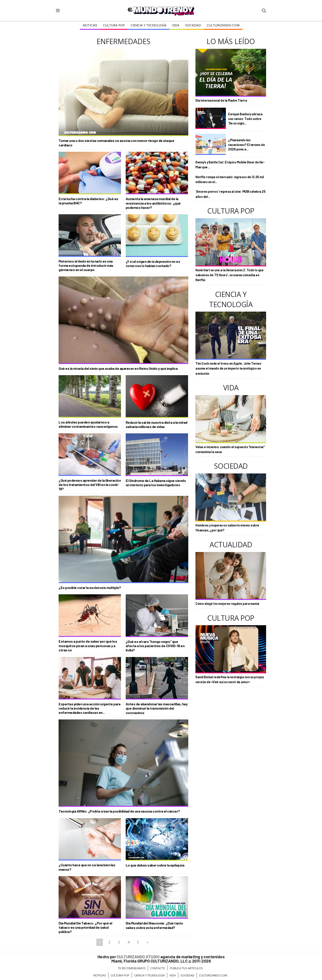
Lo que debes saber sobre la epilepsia (155, 865)
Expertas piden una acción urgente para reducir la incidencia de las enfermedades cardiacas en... (89, 708)
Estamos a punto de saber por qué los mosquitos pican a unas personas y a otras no (88, 645)
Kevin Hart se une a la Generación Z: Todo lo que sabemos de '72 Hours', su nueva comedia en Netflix (229, 275)
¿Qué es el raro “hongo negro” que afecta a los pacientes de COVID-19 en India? (155, 646)
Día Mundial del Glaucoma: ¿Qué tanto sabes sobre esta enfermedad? (154, 925)
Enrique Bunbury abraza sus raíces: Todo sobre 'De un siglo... (245, 119)
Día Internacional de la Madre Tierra (221, 100)
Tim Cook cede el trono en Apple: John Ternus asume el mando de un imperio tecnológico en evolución (228, 368)
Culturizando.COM (223, 25)
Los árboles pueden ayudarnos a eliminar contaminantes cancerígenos (88, 424)
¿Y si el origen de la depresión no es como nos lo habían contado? (153, 263)
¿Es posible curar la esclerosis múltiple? (90, 587)
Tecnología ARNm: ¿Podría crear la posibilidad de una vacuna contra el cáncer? (119, 811)
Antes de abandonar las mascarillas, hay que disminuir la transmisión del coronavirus (157, 708)
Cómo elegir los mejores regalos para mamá (227, 604)
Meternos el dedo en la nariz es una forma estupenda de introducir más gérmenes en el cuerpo (86, 265)
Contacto (158, 968)
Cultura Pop (114, 25)
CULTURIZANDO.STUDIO (138, 957)
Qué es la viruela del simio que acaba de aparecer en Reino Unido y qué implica (118, 368)
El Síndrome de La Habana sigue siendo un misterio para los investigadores (156, 483)
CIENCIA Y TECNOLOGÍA (148, 25)
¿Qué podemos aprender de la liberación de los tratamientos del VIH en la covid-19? (90, 485)
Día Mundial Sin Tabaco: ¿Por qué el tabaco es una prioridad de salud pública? (85, 927)
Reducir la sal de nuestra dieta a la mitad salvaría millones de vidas (157, 424)
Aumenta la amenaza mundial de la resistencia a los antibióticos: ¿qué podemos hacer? (153, 203)
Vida (176, 25)
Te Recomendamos (132, 968)
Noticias (90, 25)
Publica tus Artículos (186, 968)
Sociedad (193, 25)
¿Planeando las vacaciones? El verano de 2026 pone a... (246, 144)
